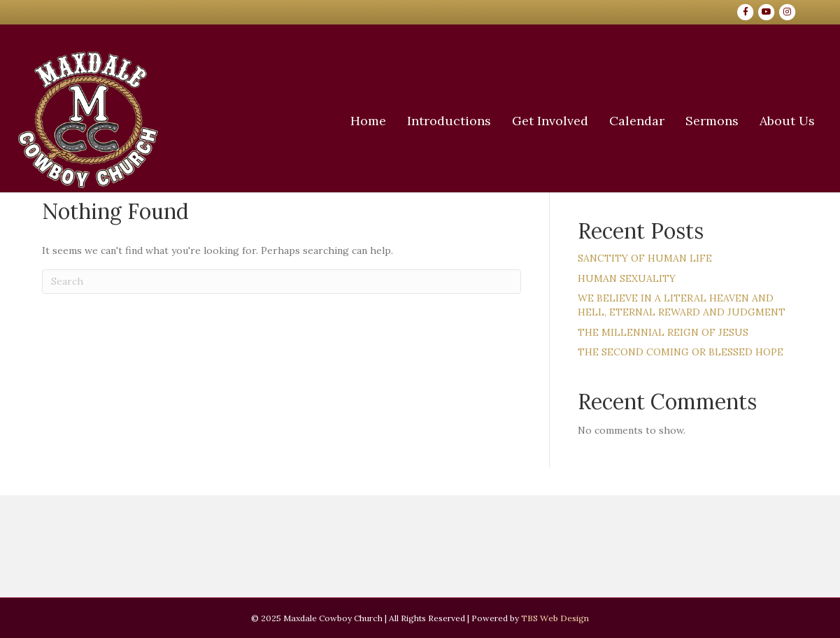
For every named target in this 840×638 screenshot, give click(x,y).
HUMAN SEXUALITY (627, 278)
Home (341, 121)
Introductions (422, 121)
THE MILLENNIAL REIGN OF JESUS (663, 332)
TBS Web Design (555, 618)
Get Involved (523, 121)
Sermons (685, 121)
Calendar (610, 121)
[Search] (282, 282)
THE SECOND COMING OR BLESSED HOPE (681, 352)
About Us (760, 121)
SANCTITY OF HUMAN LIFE (645, 258)
